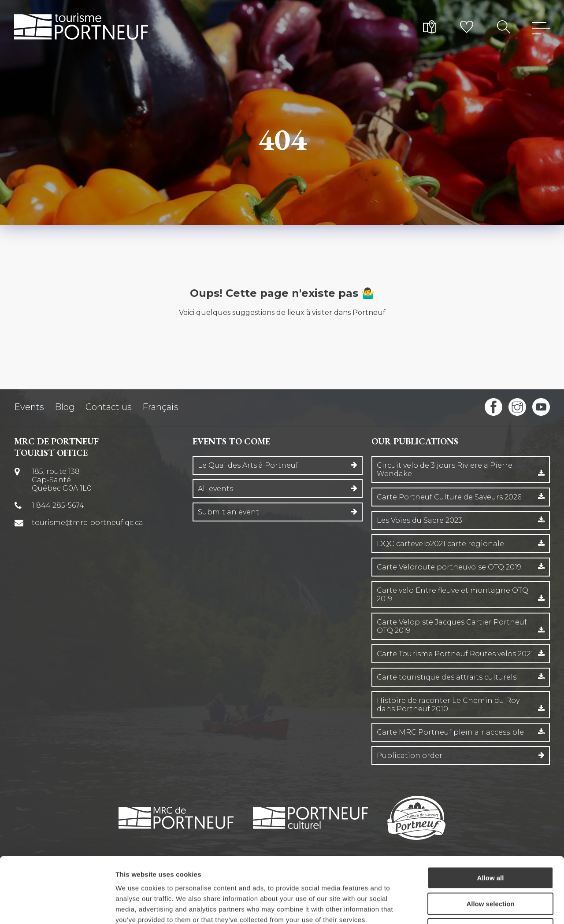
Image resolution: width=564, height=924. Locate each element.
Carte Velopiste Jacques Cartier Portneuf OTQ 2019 (452, 626)
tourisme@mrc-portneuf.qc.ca (87, 523)
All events (215, 489)
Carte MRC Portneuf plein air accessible (450, 732)
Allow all (491, 816)
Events (29, 407)
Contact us (109, 407)
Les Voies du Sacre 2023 (419, 520)
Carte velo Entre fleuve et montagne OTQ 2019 (453, 595)
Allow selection (490, 842)
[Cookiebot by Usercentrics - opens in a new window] (57, 907)
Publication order (410, 756)
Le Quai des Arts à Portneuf (248, 465)
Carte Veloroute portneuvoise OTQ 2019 (449, 567)
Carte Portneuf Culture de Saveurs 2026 (449, 497)
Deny (491, 868)
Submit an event (228, 512)
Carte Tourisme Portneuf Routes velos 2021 (455, 654)
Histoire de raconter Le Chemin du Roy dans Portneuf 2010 (448, 705)
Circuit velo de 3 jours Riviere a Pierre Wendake (445, 469)
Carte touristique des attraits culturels (447, 677)
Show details (462, 907)
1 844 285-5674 (58, 505)
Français (160, 407)
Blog (65, 407)
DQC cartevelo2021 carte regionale (440, 544)
